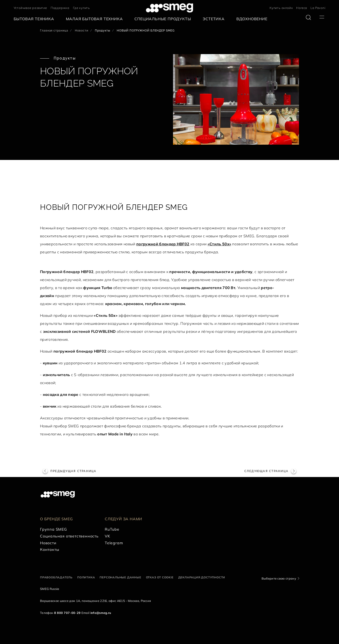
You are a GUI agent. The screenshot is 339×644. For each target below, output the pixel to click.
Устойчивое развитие (30, 8)
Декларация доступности (202, 577)
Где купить (81, 8)
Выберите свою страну (279, 578)
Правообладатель (56, 577)
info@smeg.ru (101, 613)
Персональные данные (120, 577)
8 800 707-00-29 (67, 613)
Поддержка (60, 8)
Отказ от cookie (160, 577)
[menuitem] (35, 19)
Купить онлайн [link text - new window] (281, 8)
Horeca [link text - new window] (302, 8)
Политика (86, 577)
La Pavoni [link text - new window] (318, 8)
